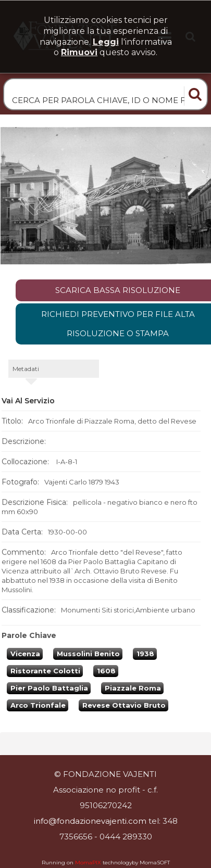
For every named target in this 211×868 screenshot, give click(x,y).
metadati (26, 369)
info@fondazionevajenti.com (90, 821)
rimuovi (79, 52)
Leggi (106, 42)
